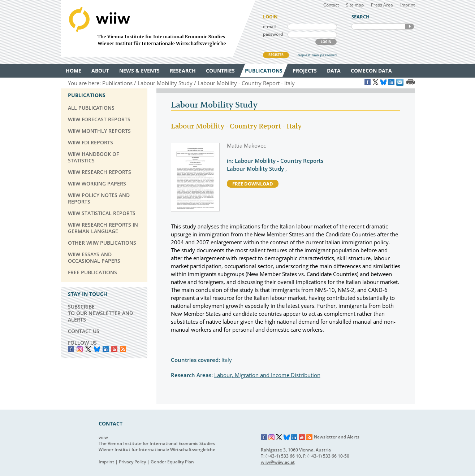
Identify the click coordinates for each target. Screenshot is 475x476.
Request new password (317, 55)
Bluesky (97, 349)
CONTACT (111, 423)
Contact (331, 5)
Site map (355, 5)
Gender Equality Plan (172, 462)
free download (253, 184)
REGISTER (276, 55)
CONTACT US (84, 331)
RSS (123, 349)
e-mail (269, 27)
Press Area (382, 5)
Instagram (272, 437)
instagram (80, 349)
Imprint (407, 5)
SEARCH (410, 27)
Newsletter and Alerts (337, 437)
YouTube (114, 349)
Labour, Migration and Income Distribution (267, 375)
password (273, 34)
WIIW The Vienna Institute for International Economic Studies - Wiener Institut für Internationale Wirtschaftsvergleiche (158, 28)
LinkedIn (106, 349)
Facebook (71, 349)
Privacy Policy (132, 462)
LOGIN (326, 42)
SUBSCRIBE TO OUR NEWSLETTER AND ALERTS (100, 313)
